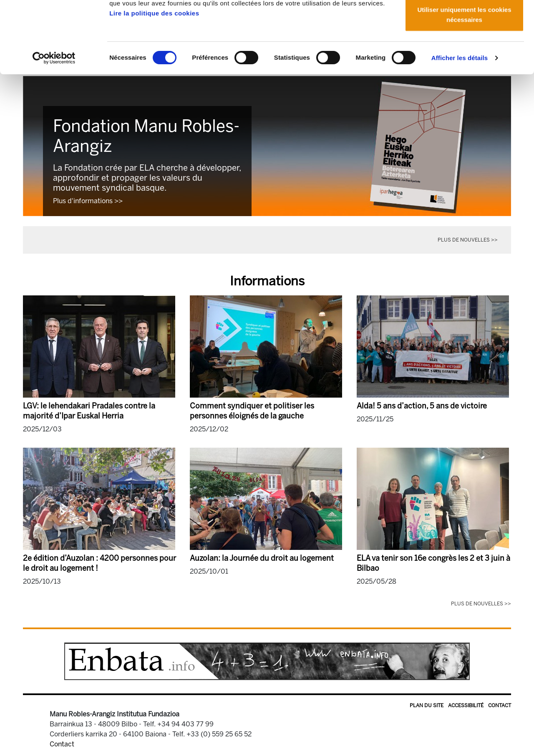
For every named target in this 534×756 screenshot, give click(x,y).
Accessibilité (466, 706)
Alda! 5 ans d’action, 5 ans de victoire (422, 406)
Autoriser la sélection (465, 49)
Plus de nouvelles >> (468, 240)
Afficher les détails (460, 125)
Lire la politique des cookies (154, 80)
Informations (267, 281)
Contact (500, 706)
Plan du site (427, 706)
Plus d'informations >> (88, 201)
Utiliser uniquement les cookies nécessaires (464, 82)
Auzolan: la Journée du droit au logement (262, 558)
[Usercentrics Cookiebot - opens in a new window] (54, 125)
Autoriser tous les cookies (464, 22)
